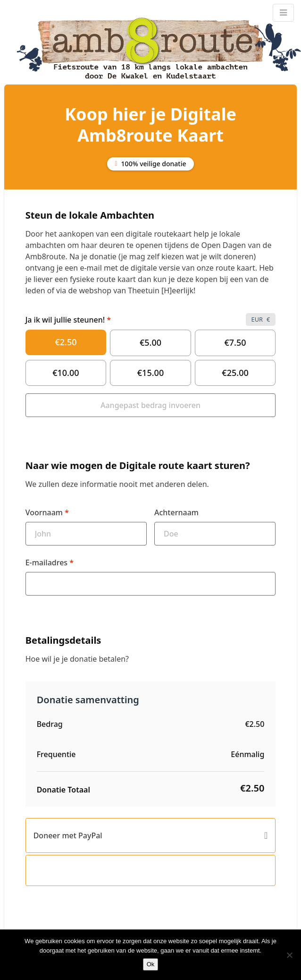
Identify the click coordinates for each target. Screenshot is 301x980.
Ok (151, 964)
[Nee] (289, 955)
